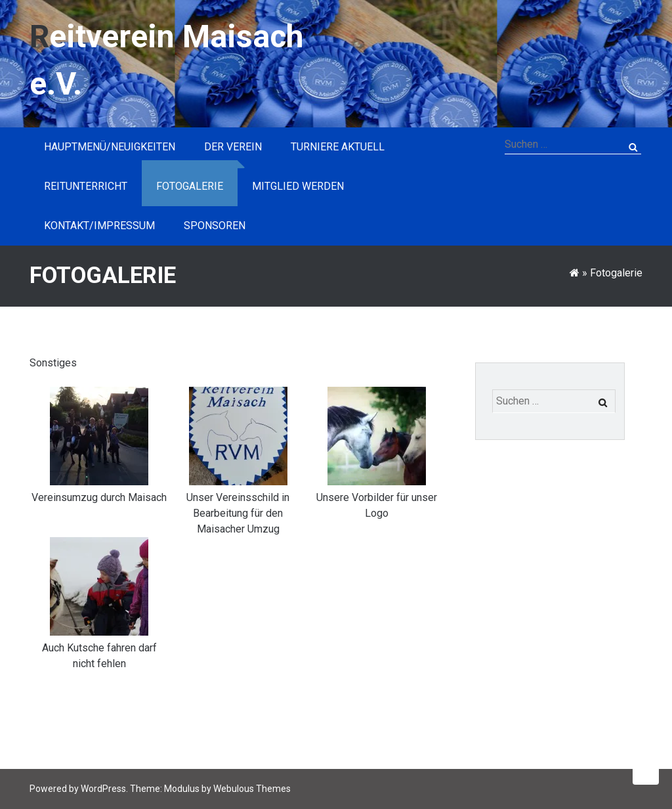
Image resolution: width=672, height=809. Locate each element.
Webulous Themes (252, 789)
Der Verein (233, 147)
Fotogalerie (190, 186)
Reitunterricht (86, 186)
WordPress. (104, 789)
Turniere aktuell (338, 147)
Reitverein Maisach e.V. (166, 60)
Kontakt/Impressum (99, 226)
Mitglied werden (298, 186)
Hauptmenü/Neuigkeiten (110, 147)
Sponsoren (215, 226)
